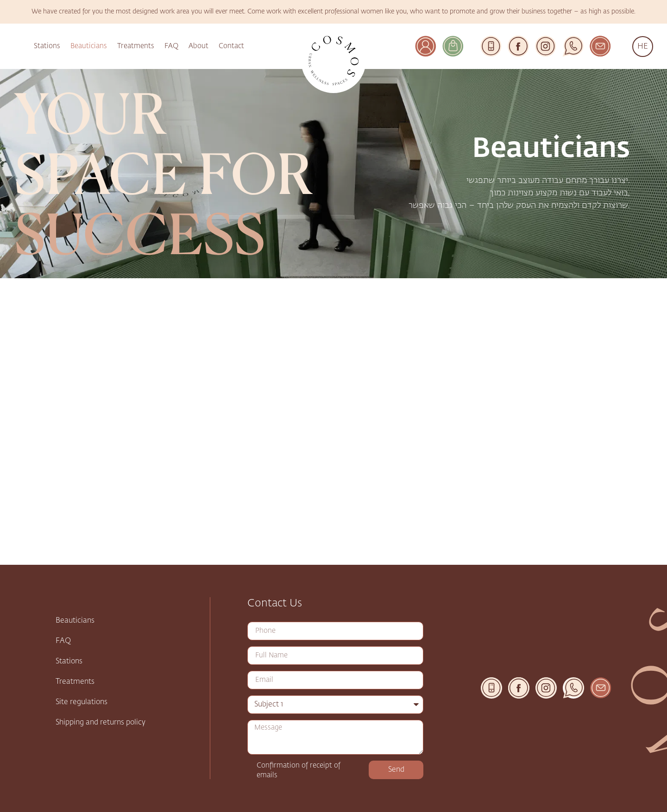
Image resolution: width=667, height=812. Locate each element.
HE (643, 47)
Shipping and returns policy (101, 723)
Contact (231, 46)
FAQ (171, 46)
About (198, 46)
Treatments (136, 46)
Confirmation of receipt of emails (299, 770)
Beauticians (89, 46)
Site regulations (82, 702)
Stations (47, 46)
